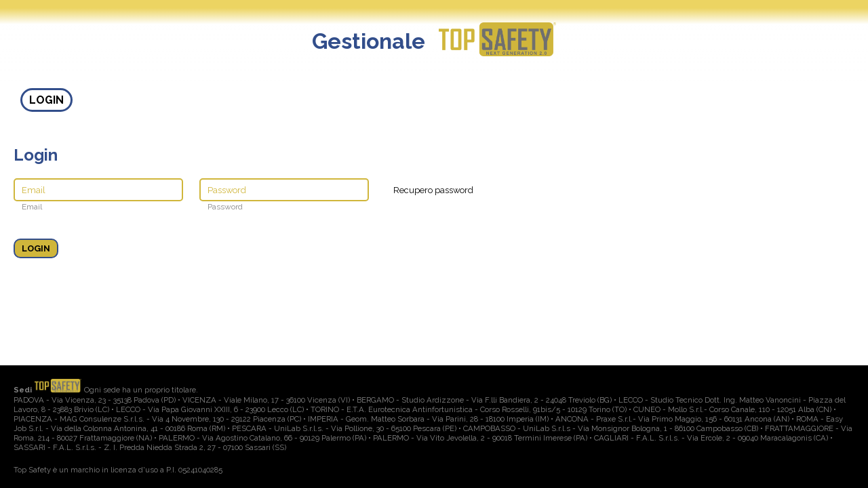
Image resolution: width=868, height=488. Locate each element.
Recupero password (433, 190)
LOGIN (46, 100)
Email (32, 207)
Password (225, 207)
